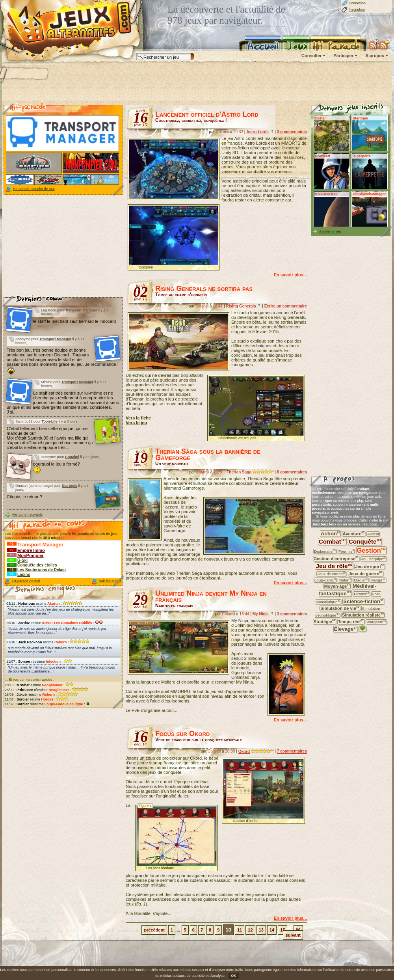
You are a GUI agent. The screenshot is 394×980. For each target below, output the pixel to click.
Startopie (70, 486)
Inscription (357, 9)
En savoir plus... (290, 275)
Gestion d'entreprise (336, 558)
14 (272, 930)
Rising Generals (241, 306)
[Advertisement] (63, 246)
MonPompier (31, 555)
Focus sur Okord (182, 734)
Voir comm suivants (27, 514)
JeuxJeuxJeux (324, 524)
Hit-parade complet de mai (34, 189)
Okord (244, 752)
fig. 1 (141, 904)
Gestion (371, 550)
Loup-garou (325, 580)
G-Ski (22, 560)
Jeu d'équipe (374, 559)
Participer (343, 56)
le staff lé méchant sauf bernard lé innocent (74, 321)
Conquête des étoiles (37, 565)
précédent (154, 930)
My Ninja (261, 614)
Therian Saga (239, 472)
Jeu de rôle (334, 566)
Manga (378, 580)
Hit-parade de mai (26, 581)
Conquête (365, 541)
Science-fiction (363, 601)
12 (250, 930)
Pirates (361, 594)
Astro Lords (257, 132)
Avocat (373, 534)
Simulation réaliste (363, 615)
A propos (375, 56)
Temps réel (351, 621)
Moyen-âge (337, 586)
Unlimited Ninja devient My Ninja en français (211, 596)
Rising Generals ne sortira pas (204, 289)
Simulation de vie (340, 608)
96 (298, 930)
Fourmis (346, 551)
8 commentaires (292, 472)
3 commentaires (292, 132)
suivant (293, 935)
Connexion (357, 3)
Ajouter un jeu (330, 231)
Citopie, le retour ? (24, 497)
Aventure (354, 534)
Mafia (345, 580)
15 (282, 930)
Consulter (311, 56)
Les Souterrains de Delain (42, 570)
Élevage (346, 629)
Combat (332, 541)
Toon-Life (50, 421)
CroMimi (72, 457)
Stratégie (324, 621)
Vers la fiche (138, 418)
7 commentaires (292, 752)
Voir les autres (110, 581)
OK (234, 976)
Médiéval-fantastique (348, 590)
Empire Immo (31, 550)
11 (240, 930)
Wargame (376, 622)
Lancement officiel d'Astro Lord (207, 114)
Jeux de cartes (331, 574)
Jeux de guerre (366, 574)
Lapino (24, 575)
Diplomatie (325, 551)
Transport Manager (81, 310)
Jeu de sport (369, 566)
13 (261, 930)
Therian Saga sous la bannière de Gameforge (208, 455)
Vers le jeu (136, 423)
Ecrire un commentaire (286, 306)
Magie (361, 580)
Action (330, 534)
